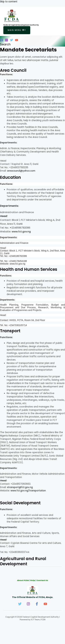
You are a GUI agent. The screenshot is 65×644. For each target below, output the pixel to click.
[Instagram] (7, 41)
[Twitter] (12, 41)
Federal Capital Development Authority (21, 25)
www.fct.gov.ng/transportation (28, 491)
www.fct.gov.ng (21, 231)
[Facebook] (2, 41)
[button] (5, 44)
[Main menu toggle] (17, 30)
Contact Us (42, 580)
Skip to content (9, 2)
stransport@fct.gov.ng (20, 487)
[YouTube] (17, 41)
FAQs (33, 580)
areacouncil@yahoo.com (21, 171)
